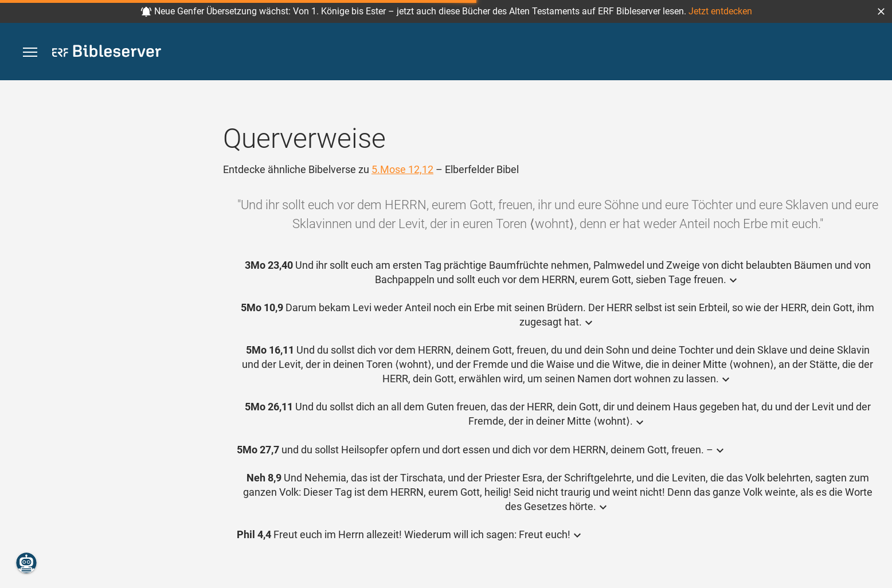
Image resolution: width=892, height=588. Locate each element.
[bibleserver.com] (107, 53)
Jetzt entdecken (720, 11)
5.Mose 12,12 (402, 169)
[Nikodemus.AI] (26, 563)
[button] (881, 11)
